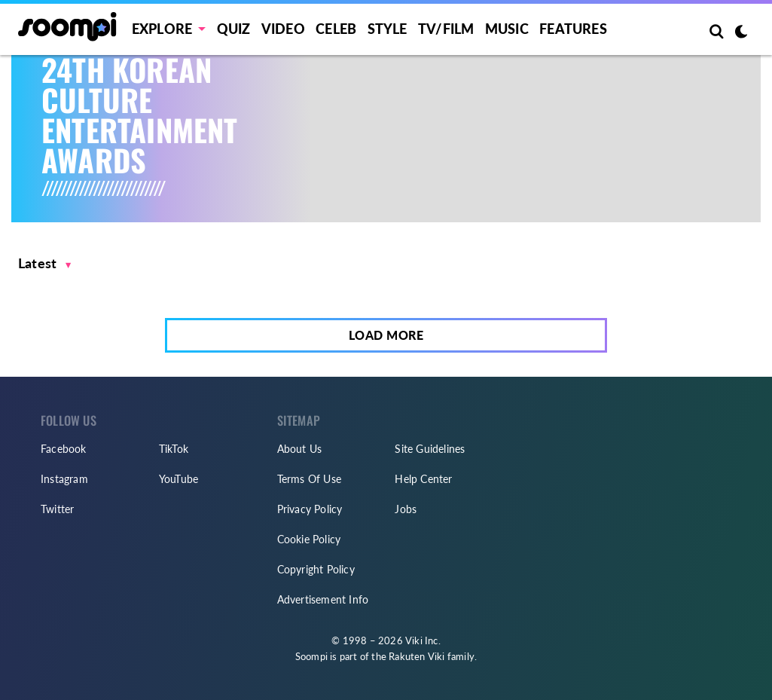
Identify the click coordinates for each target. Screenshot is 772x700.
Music (507, 29)
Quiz (234, 29)
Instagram (64, 479)
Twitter (57, 509)
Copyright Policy (316, 569)
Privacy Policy (310, 509)
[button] (45, 263)
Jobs (406, 509)
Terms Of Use (309, 479)
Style (388, 29)
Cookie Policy (309, 539)
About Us (300, 449)
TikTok (174, 449)
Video (283, 29)
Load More (386, 335)
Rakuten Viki (417, 656)
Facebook (64, 449)
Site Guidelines (430, 449)
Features (573, 29)
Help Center (423, 479)
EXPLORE (162, 29)
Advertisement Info (323, 599)
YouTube (179, 479)
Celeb (336, 29)
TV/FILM (446, 29)
